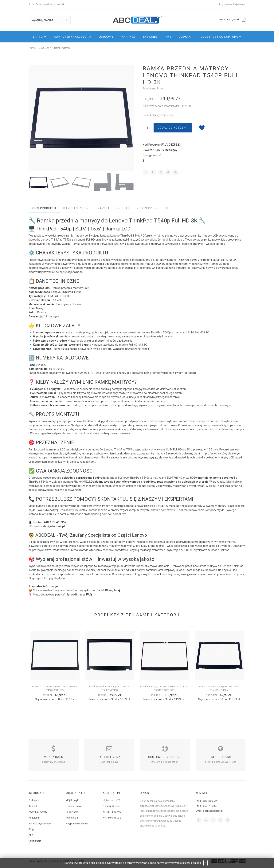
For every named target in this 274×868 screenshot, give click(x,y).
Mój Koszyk (72, 800)
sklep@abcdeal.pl (213, 811)
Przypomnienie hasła (77, 824)
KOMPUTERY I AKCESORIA (73, 37)
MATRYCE (128, 37)
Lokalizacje (35, 841)
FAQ (31, 835)
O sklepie (34, 800)
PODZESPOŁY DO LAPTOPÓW (220, 37)
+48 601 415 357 (209, 806)
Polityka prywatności (40, 824)
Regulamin (34, 818)
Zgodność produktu (153, 208)
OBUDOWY (106, 37)
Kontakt (61, 4)
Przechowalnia (44, 4)
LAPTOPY (40, 37)
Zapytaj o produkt (114, 208)
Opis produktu (44, 208)
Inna (160, 88)
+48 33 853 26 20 (209, 801)
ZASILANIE (150, 37)
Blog (31, 829)
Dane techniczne (77, 208)
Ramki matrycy (62, 48)
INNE (168, 37)
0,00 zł (235, 20)
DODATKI (185, 37)
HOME (32, 48)
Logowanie (225, 4)
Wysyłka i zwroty (38, 812)
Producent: (150, 88)
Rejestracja (239, 4)
